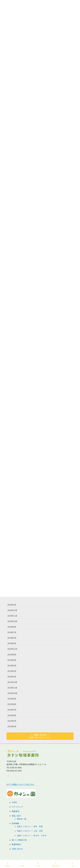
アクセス (38, 864)
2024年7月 (12, 632)
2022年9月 (12, 699)
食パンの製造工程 (19, 840)
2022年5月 (12, 721)
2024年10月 (12, 621)
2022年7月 (12, 710)
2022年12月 (12, 682)
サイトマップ (17, 807)
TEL (73, 864)
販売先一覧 (22, 819)
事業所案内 (16, 844)
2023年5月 (12, 660)
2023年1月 (12, 677)
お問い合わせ (17, 849)
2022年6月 (12, 715)
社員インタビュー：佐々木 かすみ (32, 835)
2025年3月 (12, 605)
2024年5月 (12, 638)
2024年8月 (12, 627)
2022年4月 (12, 726)
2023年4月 (12, 666)
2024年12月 (12, 610)
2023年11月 (12, 649)
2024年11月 (12, 616)
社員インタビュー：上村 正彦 (30, 831)
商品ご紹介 (16, 816)
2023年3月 (12, 671)
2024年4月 (12, 643)
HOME (14, 802)
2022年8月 (12, 704)
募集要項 (16, 811)
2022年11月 (12, 688)
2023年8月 (12, 655)
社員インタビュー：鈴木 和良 (30, 826)
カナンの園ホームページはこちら (20, 784)
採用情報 (16, 823)
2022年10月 (12, 693)
